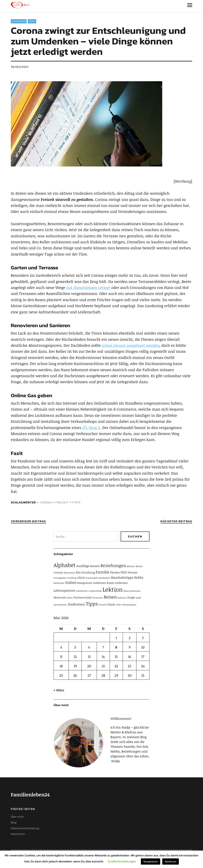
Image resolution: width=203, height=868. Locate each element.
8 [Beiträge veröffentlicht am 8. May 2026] (116, 647)
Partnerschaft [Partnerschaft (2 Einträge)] (83, 597)
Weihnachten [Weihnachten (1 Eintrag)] (129, 605)
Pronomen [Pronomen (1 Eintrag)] (98, 598)
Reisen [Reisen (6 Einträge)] (110, 597)
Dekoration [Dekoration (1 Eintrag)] (69, 573)
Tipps (32, 21)
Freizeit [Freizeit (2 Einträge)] (133, 572)
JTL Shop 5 (91, 428)
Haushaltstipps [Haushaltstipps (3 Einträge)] (122, 577)
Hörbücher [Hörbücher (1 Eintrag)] (59, 583)
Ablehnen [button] (171, 861)
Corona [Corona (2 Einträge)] (58, 572)
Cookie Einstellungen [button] (122, 861)
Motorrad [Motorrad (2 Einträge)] (60, 597)
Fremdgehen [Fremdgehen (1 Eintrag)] (60, 578)
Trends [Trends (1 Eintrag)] (102, 605)
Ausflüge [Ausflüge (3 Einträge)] (83, 566)
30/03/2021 (20, 67)
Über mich (17, 817)
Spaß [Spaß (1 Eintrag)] (138, 598)
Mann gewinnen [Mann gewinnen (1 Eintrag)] (132, 591)
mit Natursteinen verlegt (88, 288)
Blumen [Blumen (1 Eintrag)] (131, 566)
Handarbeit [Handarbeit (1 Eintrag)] (104, 578)
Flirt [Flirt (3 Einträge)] (124, 572)
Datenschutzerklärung (25, 828)
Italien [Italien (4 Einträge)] (71, 582)
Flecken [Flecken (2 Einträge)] (115, 572)
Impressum (18, 834)
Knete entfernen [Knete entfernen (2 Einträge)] (117, 583)
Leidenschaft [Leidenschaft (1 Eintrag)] (95, 591)
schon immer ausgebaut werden (131, 345)
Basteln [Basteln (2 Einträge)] (95, 566)
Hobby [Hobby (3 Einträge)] (139, 577)
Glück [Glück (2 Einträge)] (81, 578)
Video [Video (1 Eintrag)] (119, 605)
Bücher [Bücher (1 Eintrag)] (139, 566)
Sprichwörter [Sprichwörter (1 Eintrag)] (60, 605)
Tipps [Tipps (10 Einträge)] (92, 604)
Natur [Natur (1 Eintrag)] (70, 598)
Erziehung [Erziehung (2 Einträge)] (88, 572)
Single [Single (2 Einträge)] (131, 597)
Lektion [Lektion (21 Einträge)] (113, 589)
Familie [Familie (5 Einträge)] (102, 572)
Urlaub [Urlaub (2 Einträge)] (111, 604)
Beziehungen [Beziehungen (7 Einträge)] (113, 565)
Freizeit (62, 502)
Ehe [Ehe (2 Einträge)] (78, 572)
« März (59, 690)
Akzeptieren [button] (151, 861)
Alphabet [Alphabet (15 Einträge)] (65, 565)
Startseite (19, 21)
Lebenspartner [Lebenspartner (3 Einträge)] (64, 590)
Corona (46, 502)
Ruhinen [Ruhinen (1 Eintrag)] (122, 598)
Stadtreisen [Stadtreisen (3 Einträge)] (76, 604)
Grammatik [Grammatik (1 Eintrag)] (92, 578)
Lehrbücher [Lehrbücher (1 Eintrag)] (82, 591)
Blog (14, 822)
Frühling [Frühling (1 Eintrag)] (72, 578)
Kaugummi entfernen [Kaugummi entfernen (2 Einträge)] (92, 583)
